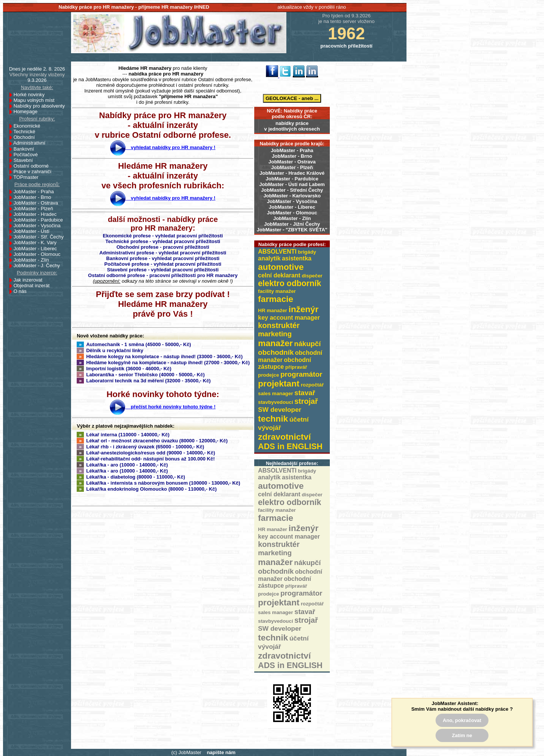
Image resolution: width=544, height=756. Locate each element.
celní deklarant (279, 275)
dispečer (312, 276)
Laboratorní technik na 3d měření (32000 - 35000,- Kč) (144, 381)
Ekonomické (29, 126)
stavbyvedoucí (276, 402)
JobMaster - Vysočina (292, 201)
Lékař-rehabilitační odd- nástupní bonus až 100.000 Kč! (146, 459)
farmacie (276, 299)
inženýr (304, 309)
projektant (279, 383)
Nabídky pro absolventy (39, 106)
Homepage (28, 112)
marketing (275, 334)
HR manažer (273, 310)
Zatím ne (462, 735)
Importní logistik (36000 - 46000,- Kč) (124, 369)
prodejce (269, 375)
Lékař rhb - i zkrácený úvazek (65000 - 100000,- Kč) (140, 447)
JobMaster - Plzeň (292, 167)
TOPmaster (28, 177)
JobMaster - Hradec (37, 214)
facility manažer (277, 291)
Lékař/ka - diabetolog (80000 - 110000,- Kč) (131, 477)
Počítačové (28, 155)
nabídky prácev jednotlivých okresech (292, 126)
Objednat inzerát (34, 286)
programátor (301, 374)
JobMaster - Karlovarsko (292, 196)
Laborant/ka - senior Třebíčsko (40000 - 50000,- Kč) (141, 375)
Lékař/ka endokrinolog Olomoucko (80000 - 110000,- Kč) (147, 489)
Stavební (25, 160)
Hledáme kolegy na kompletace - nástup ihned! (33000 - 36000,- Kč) (160, 356)
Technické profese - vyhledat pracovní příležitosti (163, 241)
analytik (269, 258)
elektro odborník (290, 283)
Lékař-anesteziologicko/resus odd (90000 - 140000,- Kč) (146, 453)
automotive (281, 267)
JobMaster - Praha (292, 150)
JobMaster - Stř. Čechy (41, 237)
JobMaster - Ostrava (292, 162)
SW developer (280, 410)
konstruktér (279, 325)
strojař (306, 401)
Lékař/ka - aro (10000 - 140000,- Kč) (122, 465)
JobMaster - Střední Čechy (292, 190)
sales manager (276, 393)
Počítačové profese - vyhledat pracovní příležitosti (163, 264)
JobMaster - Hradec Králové (292, 173)
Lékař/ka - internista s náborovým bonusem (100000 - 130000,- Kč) (158, 483)
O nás (20, 291)
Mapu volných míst (36, 100)
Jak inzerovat (30, 280)
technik (273, 419)
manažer (275, 343)
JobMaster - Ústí (34, 231)
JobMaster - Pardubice (292, 179)
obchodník (276, 352)
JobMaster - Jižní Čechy (292, 224)
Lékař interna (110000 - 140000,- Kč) (123, 435)
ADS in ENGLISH (290, 447)
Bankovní (26, 149)
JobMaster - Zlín (292, 218)
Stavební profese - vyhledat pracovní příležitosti (163, 270)
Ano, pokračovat (462, 720)
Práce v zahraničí (35, 172)
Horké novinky (31, 95)
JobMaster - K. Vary (37, 243)
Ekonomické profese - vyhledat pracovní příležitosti (163, 236)
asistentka (297, 258)
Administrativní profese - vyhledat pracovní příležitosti (163, 253)
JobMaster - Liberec (292, 207)
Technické (26, 132)
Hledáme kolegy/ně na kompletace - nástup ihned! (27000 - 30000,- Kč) (163, 363)
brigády (307, 252)
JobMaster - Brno (292, 156)
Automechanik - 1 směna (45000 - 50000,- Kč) (134, 344)
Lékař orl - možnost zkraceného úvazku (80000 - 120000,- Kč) (152, 441)
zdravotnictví (284, 437)
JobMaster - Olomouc (292, 213)
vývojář (270, 428)
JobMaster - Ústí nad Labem (292, 184)
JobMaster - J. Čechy (39, 266)
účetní (299, 419)
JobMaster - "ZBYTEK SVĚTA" (292, 230)
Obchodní (26, 137)
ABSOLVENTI (277, 252)
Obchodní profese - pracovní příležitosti (163, 247)
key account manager (289, 318)
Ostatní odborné (33, 166)
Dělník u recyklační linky (110, 350)
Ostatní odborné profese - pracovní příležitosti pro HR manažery (163, 275)
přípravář (296, 367)
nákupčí (308, 344)
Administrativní (31, 143)
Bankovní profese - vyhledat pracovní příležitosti (163, 258)
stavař (305, 393)
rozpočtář (312, 385)
